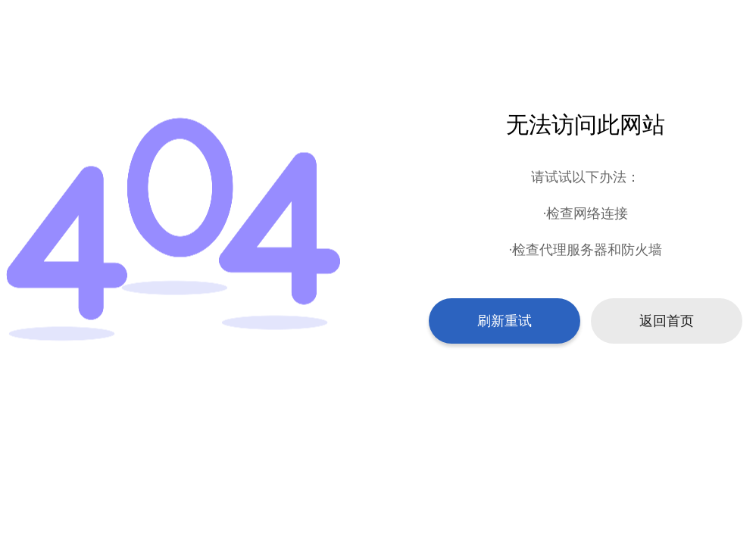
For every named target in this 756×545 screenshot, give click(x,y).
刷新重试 (505, 321)
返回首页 (667, 321)
